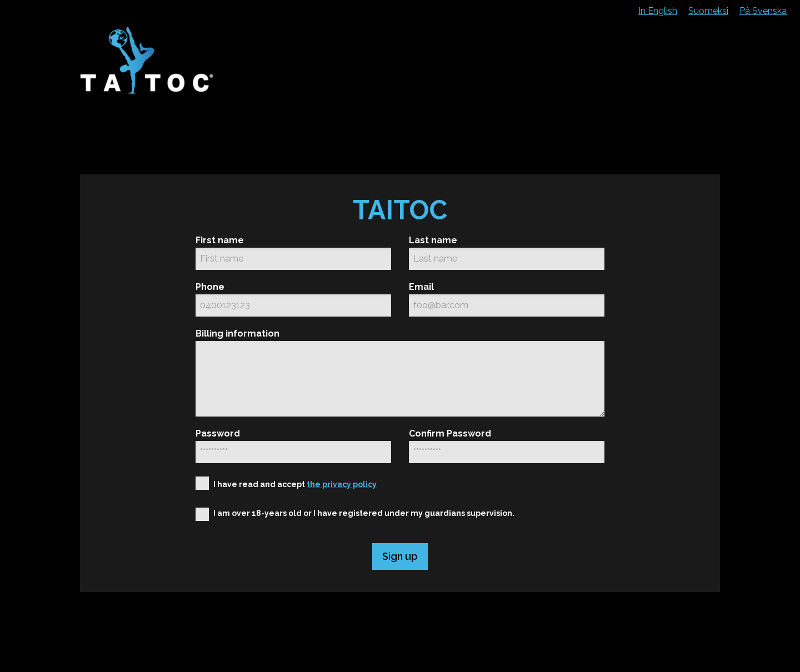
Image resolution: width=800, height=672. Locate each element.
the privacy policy (342, 484)
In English (658, 11)
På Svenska (763, 11)
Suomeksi (708, 11)
